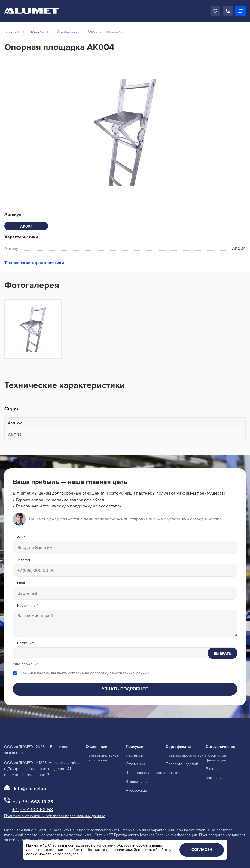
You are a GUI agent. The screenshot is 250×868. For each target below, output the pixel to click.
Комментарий (28, 606)
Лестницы (135, 755)
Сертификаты (178, 747)
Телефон (24, 560)
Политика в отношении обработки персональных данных (54, 816)
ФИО (21, 537)
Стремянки (135, 764)
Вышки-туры (137, 782)
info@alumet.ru (30, 789)
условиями (106, 845)
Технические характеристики (34, 263)
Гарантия (174, 773)
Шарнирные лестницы (145, 773)
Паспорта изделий (182, 764)
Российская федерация (216, 758)
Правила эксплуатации (186, 755)
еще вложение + (27, 664)
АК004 (26, 226)
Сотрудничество (221, 747)
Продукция (38, 31)
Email (21, 583)
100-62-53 (33, 810)
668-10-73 (33, 802)
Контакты (214, 778)
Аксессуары (68, 31)
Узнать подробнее (125, 689)
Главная (12, 31)
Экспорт (213, 769)
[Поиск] (215, 11)
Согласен (202, 850)
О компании (97, 747)
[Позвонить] (228, 11)
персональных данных (129, 673)
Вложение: (26, 643)
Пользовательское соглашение (102, 758)
